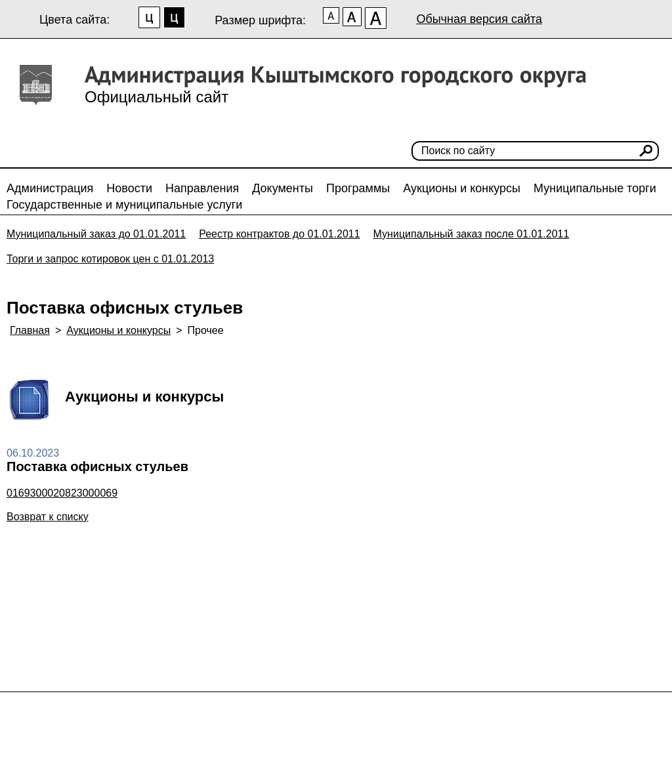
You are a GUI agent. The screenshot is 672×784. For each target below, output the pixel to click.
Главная (30, 330)
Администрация (50, 188)
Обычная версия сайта (479, 19)
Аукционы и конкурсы (462, 188)
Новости (129, 188)
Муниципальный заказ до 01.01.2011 (96, 234)
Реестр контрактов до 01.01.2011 (279, 234)
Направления (202, 188)
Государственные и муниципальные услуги (124, 205)
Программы (358, 188)
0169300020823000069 (62, 493)
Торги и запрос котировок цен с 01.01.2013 (110, 259)
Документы (283, 188)
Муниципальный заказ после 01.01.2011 (472, 234)
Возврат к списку (48, 517)
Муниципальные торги (595, 188)
